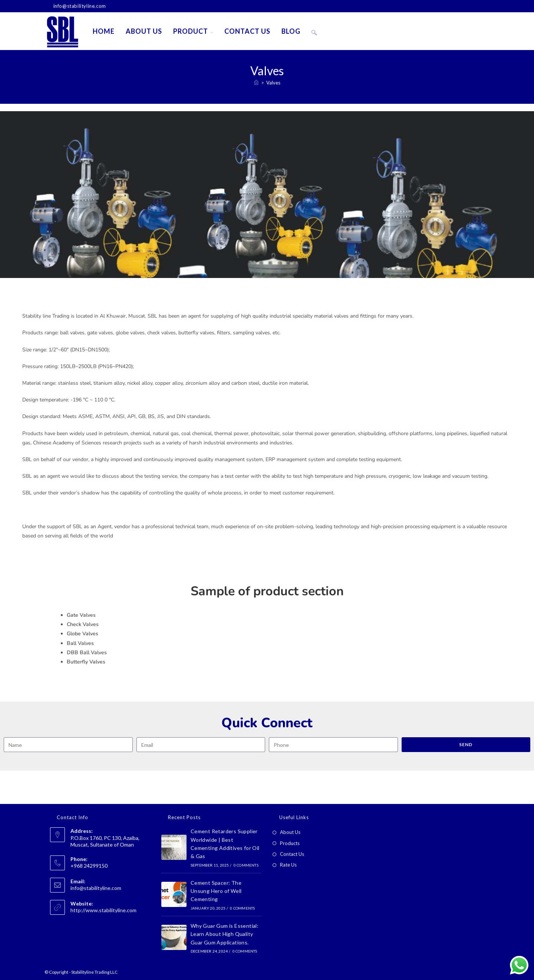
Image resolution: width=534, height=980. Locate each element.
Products (290, 843)
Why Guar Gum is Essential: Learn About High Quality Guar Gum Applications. (225, 934)
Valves (273, 83)
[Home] (256, 83)
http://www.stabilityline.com (103, 910)
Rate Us (288, 865)
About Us (290, 832)
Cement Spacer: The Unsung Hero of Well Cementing (216, 891)
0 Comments (246, 865)
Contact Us (292, 854)
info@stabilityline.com (96, 888)
